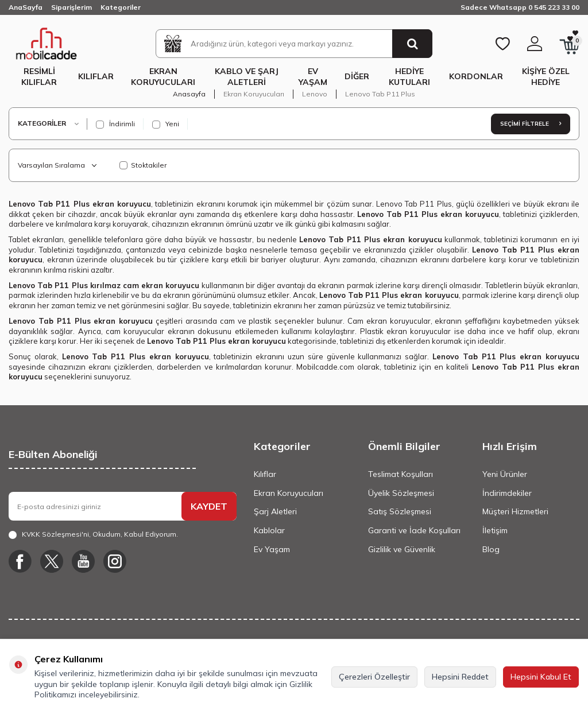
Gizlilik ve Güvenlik (402, 549)
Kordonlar (476, 76)
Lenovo (315, 94)
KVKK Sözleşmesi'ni (55, 534)
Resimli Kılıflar (39, 77)
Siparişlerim (71, 7)
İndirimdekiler (507, 493)
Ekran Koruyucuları (163, 77)
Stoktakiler (143, 165)
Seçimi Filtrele (531, 124)
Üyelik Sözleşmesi (401, 493)
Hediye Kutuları (409, 77)
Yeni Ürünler (505, 474)
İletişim (495, 530)
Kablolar (269, 530)
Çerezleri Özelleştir (374, 677)
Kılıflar (96, 76)
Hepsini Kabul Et (541, 677)
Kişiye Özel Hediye (546, 77)
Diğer (357, 76)
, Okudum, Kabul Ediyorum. (93, 534)
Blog (491, 549)
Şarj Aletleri (275, 511)
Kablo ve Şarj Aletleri (247, 77)
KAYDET (209, 506)
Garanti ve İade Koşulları (414, 530)
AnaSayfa (26, 7)
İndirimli (115, 124)
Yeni (166, 124)
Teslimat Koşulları (401, 474)
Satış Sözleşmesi (400, 511)
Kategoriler (121, 7)
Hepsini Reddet (460, 677)
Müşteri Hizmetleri (515, 511)
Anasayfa (189, 94)
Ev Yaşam (313, 77)
